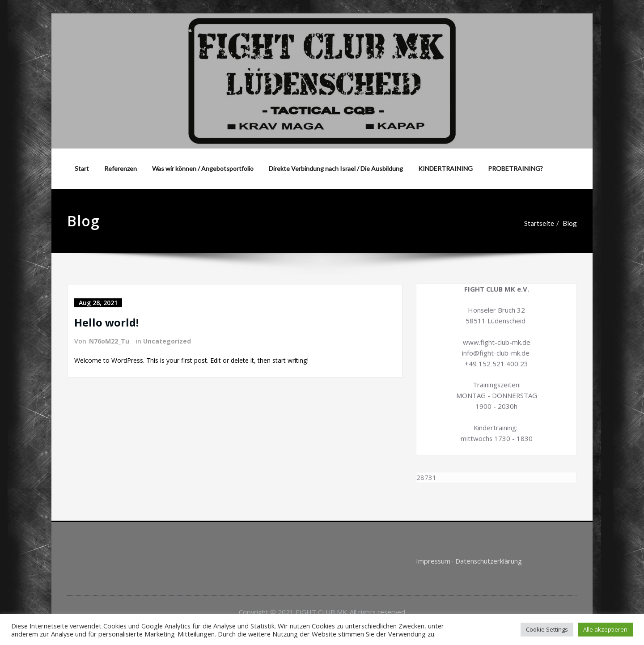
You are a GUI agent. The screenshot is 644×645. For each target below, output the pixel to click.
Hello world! (107, 322)
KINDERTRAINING (445, 168)
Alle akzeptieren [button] (605, 629)
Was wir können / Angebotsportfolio (203, 168)
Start (82, 168)
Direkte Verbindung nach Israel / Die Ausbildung (336, 168)
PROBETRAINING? (515, 168)
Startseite (547, 223)
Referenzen (121, 168)
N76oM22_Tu (109, 341)
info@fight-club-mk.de (496, 346)
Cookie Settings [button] (547, 629)
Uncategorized (167, 341)
